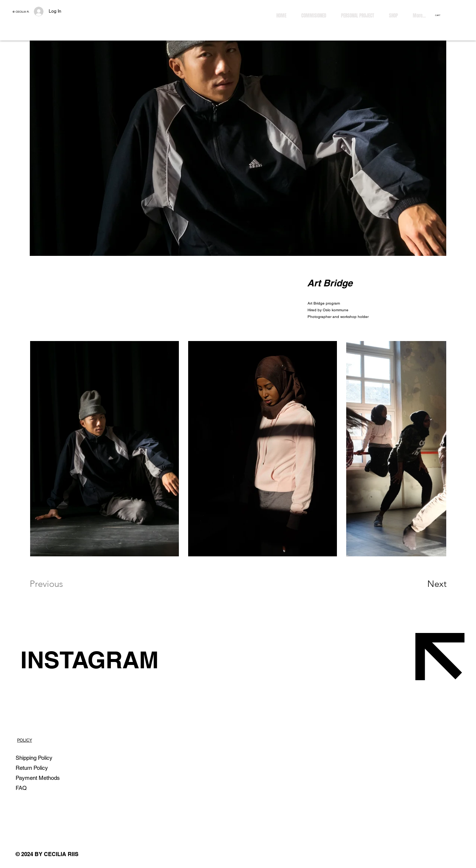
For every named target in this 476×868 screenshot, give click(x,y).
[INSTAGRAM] (160, 660)
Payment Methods (38, 778)
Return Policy (33, 768)
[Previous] (56, 584)
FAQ (21, 788)
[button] (440, 15)
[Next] (422, 584)
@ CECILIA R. (21, 12)
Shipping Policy (34, 758)
